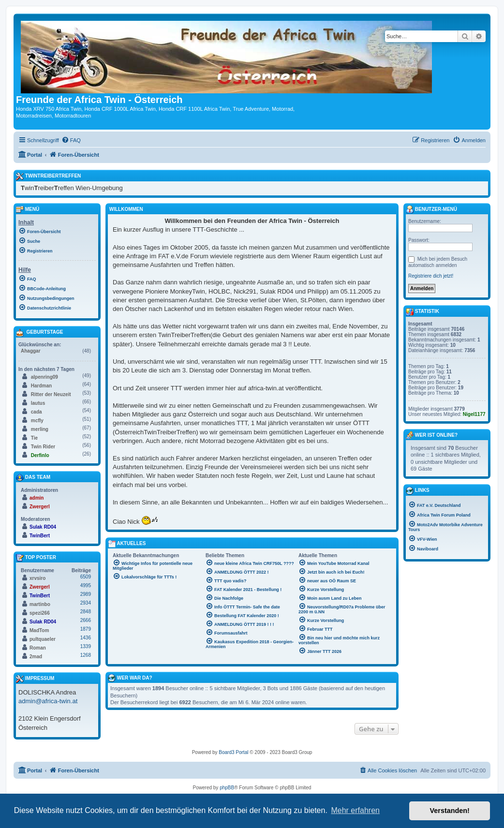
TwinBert (40, 536)
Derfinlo (40, 455)
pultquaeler (43, 639)
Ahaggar (31, 351)
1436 (86, 638)
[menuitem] (71, 140)
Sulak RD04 (43, 527)
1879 (86, 629)
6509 (86, 577)
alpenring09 (44, 377)
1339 (86, 646)
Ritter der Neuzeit (51, 394)
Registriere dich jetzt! (431, 276)
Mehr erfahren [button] (355, 810)
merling (40, 429)
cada (37, 412)
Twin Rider (43, 447)
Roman (38, 648)
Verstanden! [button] (450, 811)
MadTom (39, 630)
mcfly (37, 421)
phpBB (227, 788)
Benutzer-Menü (431, 209)
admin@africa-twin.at (48, 701)
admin (37, 498)
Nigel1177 (474, 414)
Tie (34, 438)
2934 (86, 603)
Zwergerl (40, 507)
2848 (86, 612)
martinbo (40, 604)
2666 (86, 620)
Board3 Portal (233, 752)
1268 (86, 655)
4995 (86, 585)
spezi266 (40, 613)
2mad (36, 657)
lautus (38, 403)
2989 (86, 594)
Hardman (41, 386)
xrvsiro (37, 578)
